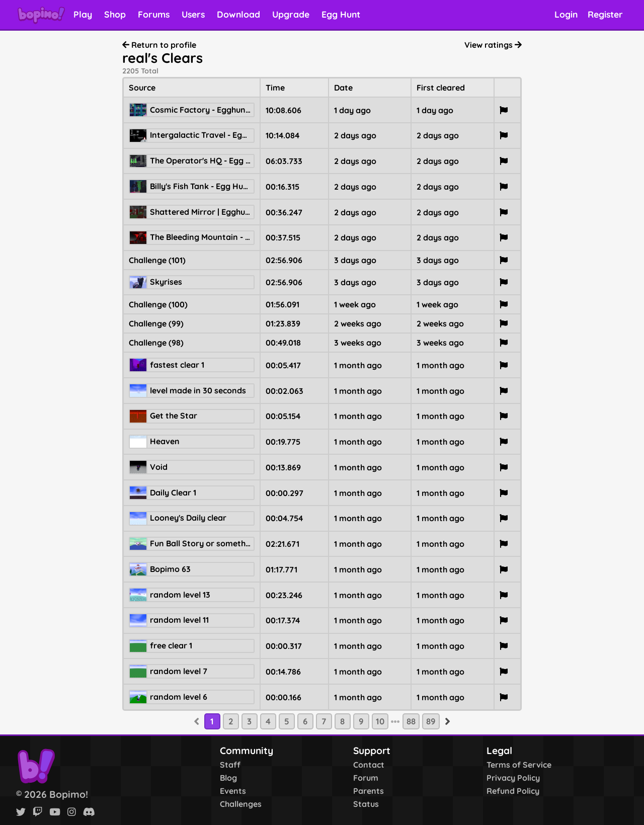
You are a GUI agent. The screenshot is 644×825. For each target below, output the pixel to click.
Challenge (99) (156, 323)
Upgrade (291, 14)
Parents (369, 791)
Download (238, 14)
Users (193, 14)
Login (566, 14)
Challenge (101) (157, 260)
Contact (369, 765)
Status (366, 804)
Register (605, 14)
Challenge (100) (158, 304)
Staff (230, 765)
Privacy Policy (513, 778)
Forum (366, 778)
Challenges (241, 804)
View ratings (493, 45)
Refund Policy (513, 791)
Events (233, 791)
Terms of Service (519, 765)
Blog (228, 778)
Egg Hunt (341, 14)
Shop (115, 14)
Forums (154, 14)
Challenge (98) (156, 343)
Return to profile (159, 45)
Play (83, 14)
